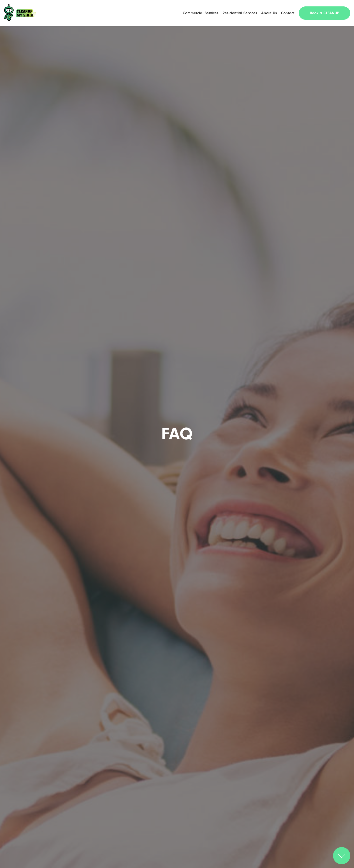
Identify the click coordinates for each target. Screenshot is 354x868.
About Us (269, 13)
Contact (288, 13)
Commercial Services (201, 13)
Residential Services (240, 13)
